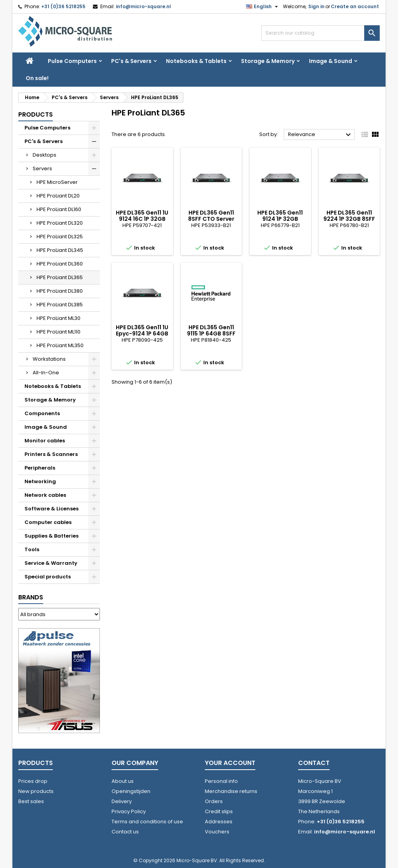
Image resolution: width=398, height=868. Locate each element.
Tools (32, 549)
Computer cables (48, 522)
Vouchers (217, 832)
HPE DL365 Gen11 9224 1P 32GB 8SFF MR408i (349, 219)
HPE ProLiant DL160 (59, 209)
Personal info (221, 781)
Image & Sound (331, 61)
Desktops (45, 155)
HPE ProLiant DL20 (58, 196)
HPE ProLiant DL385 (60, 305)
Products (36, 114)
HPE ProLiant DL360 (60, 264)
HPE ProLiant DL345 (60, 250)
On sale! (37, 78)
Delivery (122, 801)
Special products (48, 577)
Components (42, 413)
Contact (314, 763)
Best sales (31, 801)
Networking (40, 481)
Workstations (49, 359)
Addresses (219, 822)
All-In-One (46, 373)
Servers (42, 169)
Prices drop (33, 781)
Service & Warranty (51, 563)
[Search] (320, 33)
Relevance (320, 135)
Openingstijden (131, 791)
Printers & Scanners (51, 454)
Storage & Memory (268, 61)
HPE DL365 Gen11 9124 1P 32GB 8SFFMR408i (280, 219)
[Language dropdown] (263, 7)
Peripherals (40, 468)
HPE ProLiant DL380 (60, 291)
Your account (230, 763)
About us (123, 781)
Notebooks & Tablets (196, 61)
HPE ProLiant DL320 (60, 223)
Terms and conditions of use (147, 822)
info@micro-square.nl (143, 6)
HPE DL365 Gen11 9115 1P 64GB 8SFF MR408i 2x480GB (211, 334)
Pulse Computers (72, 61)
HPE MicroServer (57, 182)
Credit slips (219, 811)
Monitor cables (45, 441)
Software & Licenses (51, 509)
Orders (214, 801)
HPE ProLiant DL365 (60, 277)
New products (36, 791)
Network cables (45, 495)
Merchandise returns (231, 791)
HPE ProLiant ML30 (58, 318)
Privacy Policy (129, 811)
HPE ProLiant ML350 (60, 345)
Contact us (125, 832)
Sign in (316, 6)
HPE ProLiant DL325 (60, 237)
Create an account (355, 6)
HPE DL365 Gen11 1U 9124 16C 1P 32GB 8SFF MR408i (142, 219)
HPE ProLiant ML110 (58, 332)
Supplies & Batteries (51, 536)
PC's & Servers (131, 61)
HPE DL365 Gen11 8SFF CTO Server (211, 216)
